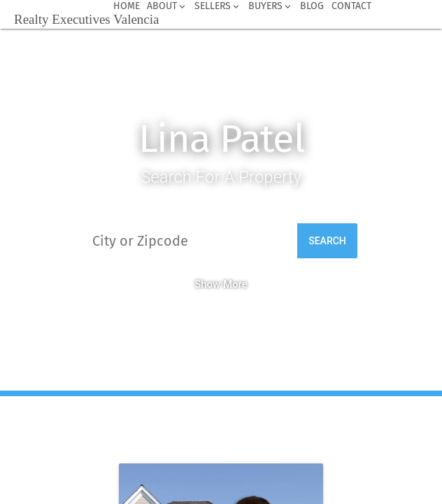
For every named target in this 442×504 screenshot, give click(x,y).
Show (207, 284)
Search (327, 241)
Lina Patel (221, 139)
